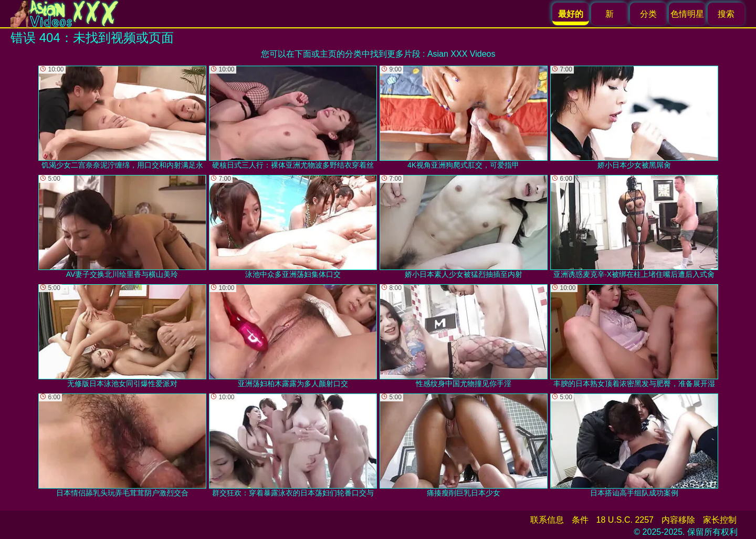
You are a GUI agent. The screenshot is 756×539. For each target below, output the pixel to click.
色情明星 (687, 14)
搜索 (726, 14)
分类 (648, 14)
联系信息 (547, 520)
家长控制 (720, 520)
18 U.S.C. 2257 (625, 520)
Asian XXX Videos (461, 54)
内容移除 (678, 520)
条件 (580, 520)
